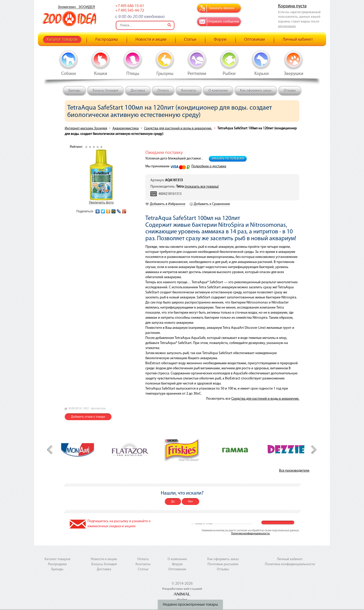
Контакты (189, 91)
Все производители (294, 471)
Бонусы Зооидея (106, 91)
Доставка (138, 91)
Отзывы (290, 91)
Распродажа (107, 40)
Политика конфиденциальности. (251, 534)
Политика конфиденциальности (290, 564)
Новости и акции (151, 40)
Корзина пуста (292, 6)
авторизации (287, 26)
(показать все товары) (202, 187)
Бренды (74, 91)
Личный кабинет (298, 40)
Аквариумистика (126, 128)
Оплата (163, 91)
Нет (190, 502)
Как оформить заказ (256, 91)
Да (173, 502)
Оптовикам (255, 40)
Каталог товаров (62, 40)
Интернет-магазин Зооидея (86, 128)
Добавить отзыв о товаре (88, 417)
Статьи (190, 40)
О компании (218, 91)
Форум (220, 40)
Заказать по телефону (228, 159)
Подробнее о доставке (209, 166)
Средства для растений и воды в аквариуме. (178, 128)
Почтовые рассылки (223, 564)
